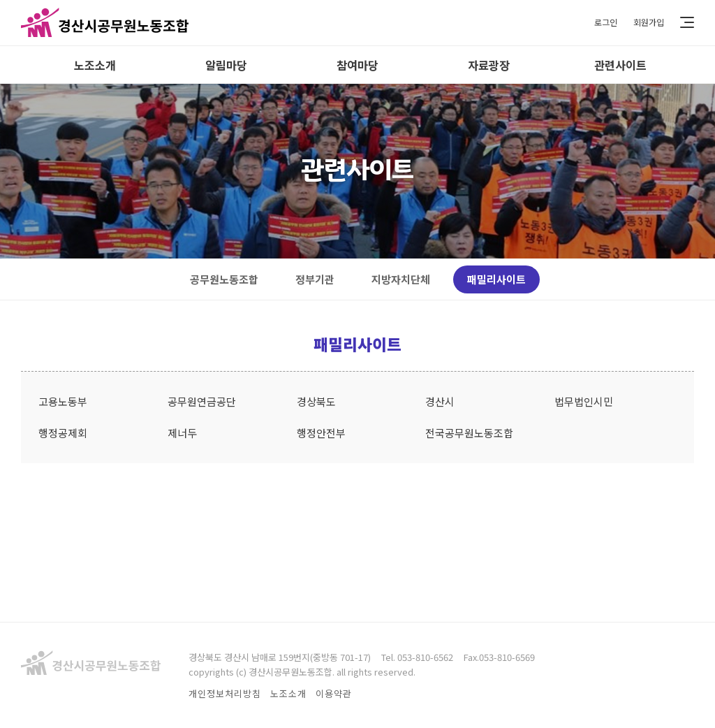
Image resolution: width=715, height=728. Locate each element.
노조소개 (95, 65)
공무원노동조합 (224, 279)
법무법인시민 (584, 401)
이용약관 (334, 693)
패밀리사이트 (496, 279)
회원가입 (647, 23)
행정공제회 (63, 433)
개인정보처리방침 (225, 693)
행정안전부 (321, 433)
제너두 (182, 433)
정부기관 (315, 279)
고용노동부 (63, 401)
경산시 (440, 401)
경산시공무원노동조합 (105, 23)
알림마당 (226, 65)
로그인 (602, 23)
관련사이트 (620, 65)
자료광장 (489, 65)
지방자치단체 (401, 279)
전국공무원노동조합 (469, 433)
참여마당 (357, 65)
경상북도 (316, 401)
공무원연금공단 (202, 401)
